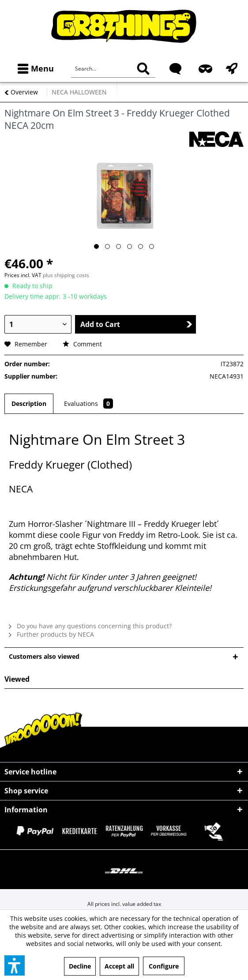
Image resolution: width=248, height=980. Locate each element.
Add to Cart (136, 324)
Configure (164, 966)
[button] (15, 965)
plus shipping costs (66, 275)
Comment (82, 344)
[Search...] (113, 69)
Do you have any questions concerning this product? (90, 626)
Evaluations (88, 404)
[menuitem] (34, 69)
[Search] (143, 69)
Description (29, 404)
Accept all (119, 966)
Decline (80, 966)
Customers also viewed (44, 656)
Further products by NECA (51, 634)
